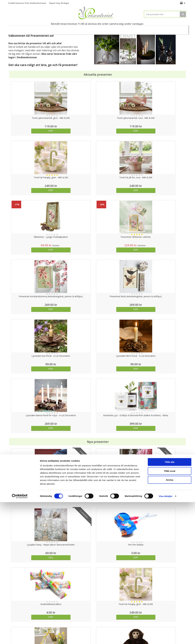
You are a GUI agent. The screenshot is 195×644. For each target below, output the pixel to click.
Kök (129, 29)
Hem (118, 29)
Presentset (84, 29)
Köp (31, 131)
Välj (31, 320)
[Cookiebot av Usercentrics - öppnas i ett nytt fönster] (20, 638)
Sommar (67, 29)
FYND (177, 29)
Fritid (141, 29)
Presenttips (102, 29)
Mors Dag (31, 29)
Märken (166, 29)
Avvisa (170, 622)
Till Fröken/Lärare (50, 29)
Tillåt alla (170, 604)
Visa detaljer (166, 638)
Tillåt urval (170, 613)
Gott (153, 29)
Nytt (17, 29)
